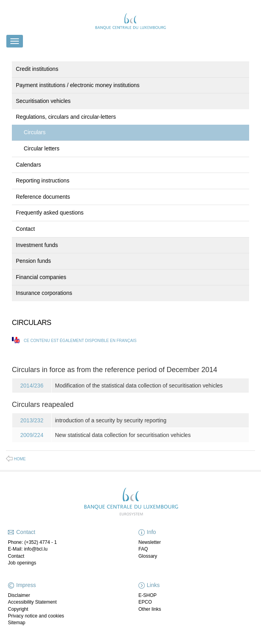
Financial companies (41, 277)
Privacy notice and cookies (36, 616)
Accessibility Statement (32, 602)
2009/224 (32, 435)
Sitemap (17, 623)
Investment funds (37, 245)
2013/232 (32, 420)
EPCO (145, 602)
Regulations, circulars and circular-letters (66, 117)
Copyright (18, 609)
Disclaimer (19, 595)
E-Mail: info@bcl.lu (28, 549)
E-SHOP (148, 595)
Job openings (22, 563)
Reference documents (43, 197)
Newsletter (150, 542)
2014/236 (32, 386)
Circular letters (42, 148)
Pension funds (33, 261)
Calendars (28, 165)
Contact (25, 229)
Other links (150, 609)
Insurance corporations (44, 293)
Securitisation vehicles (43, 101)
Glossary (148, 556)
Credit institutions (37, 69)
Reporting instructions (43, 180)
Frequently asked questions (50, 213)
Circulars (35, 132)
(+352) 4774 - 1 (40, 542)
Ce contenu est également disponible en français (80, 341)
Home (20, 459)
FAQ (143, 549)
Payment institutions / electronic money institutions (78, 85)
